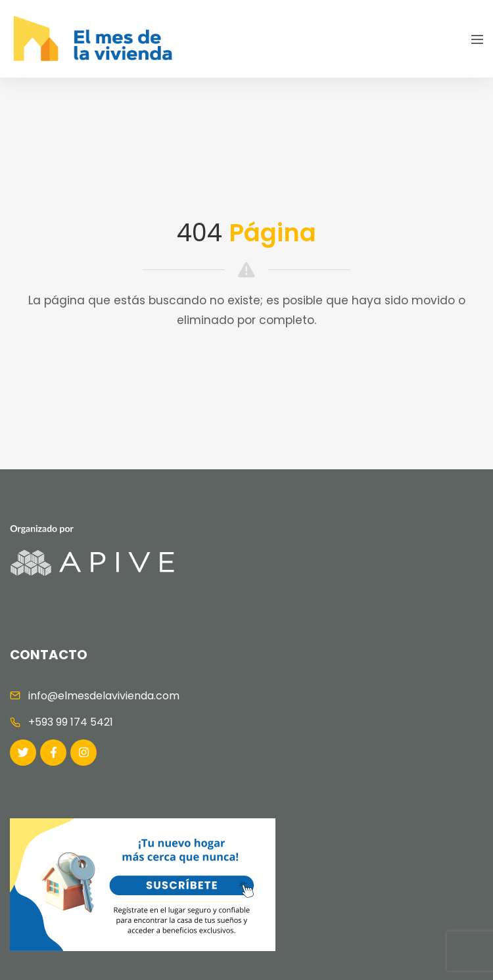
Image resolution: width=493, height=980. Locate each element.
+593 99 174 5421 (71, 722)
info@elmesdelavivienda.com (104, 696)
